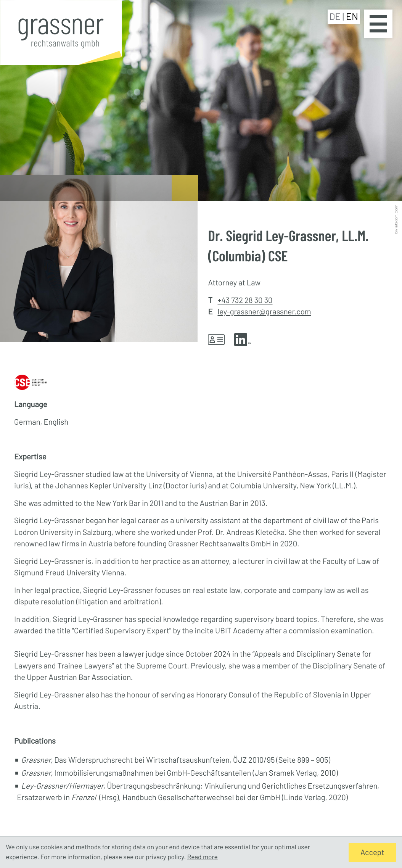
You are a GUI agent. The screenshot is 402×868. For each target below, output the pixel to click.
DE (336, 16)
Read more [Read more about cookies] (203, 857)
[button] (221, 340)
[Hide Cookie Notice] (372, 852)
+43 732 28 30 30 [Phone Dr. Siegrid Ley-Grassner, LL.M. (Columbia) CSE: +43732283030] (245, 300)
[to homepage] (61, 34)
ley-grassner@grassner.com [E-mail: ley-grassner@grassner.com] (264, 312)
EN (352, 16)
